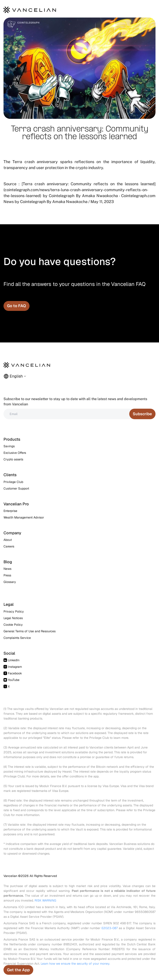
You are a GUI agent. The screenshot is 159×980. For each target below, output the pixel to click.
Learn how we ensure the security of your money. (75, 964)
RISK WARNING (45, 900)
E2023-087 (110, 928)
